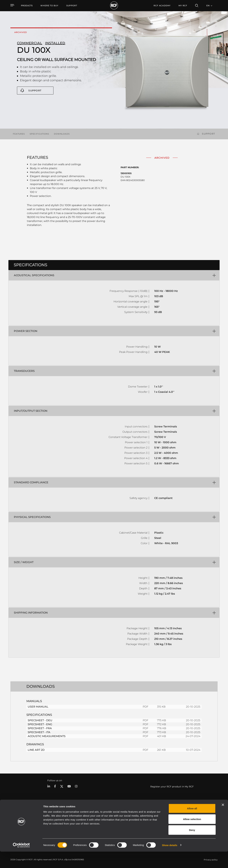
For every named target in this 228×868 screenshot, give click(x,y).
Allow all (192, 825)
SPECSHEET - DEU (40, 720)
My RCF (183, 6)
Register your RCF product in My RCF (172, 787)
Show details (170, 861)
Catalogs (88, 816)
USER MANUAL (38, 707)
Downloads (62, 134)
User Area (160, 816)
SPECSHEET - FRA (40, 728)
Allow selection (192, 836)
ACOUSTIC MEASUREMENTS (47, 736)
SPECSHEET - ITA (39, 732)
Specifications (39, 134)
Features (19, 134)
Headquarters (208, 816)
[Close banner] (223, 821)
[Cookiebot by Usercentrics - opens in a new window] (21, 862)
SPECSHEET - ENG (40, 724)
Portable (50, 816)
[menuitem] (49, 6)
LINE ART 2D (36, 750)
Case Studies (125, 816)
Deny (192, 846)
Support (35, 91)
